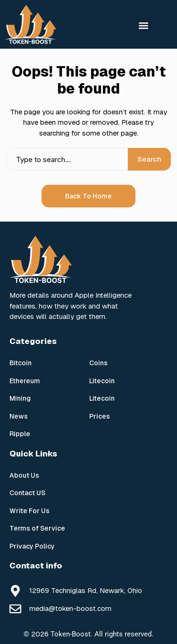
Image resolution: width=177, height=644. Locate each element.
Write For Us (29, 511)
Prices (100, 416)
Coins (98, 363)
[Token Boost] (31, 24)
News (19, 416)
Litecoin (102, 381)
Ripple (20, 434)
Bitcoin (21, 363)
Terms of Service (37, 528)
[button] (144, 25)
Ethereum (25, 381)
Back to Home (88, 196)
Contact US (27, 493)
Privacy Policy (32, 546)
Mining (20, 398)
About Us (24, 475)
